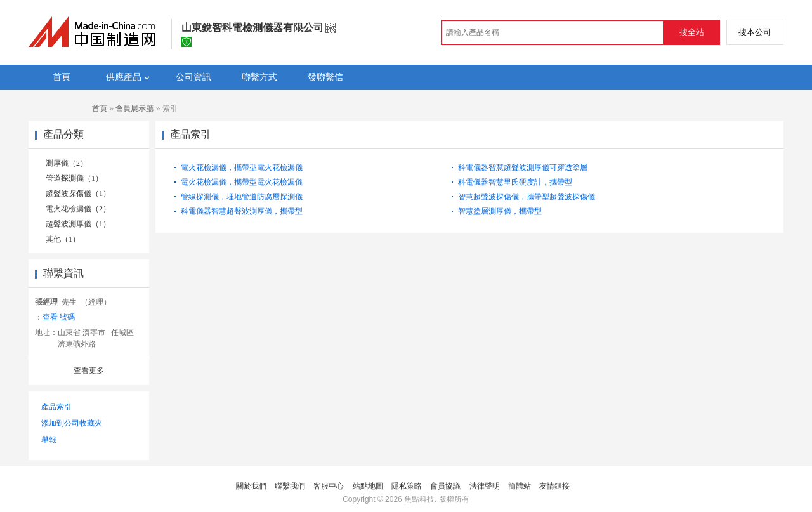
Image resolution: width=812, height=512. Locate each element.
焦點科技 (419, 499)
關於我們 (251, 486)
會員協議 (445, 486)
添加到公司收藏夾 (72, 423)
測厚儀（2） (67, 163)
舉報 (49, 440)
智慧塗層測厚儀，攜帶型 (500, 211)
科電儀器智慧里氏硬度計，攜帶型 (515, 182)
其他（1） (63, 239)
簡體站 (520, 486)
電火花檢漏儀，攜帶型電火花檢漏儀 (242, 167)
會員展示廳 (134, 108)
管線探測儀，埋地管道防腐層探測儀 (242, 197)
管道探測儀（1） (74, 178)
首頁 (100, 108)
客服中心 (329, 486)
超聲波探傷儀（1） (78, 194)
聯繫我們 (290, 486)
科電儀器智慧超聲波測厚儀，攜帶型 (242, 211)
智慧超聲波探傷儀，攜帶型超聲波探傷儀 (527, 197)
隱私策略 (407, 486)
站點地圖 (368, 486)
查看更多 (89, 371)
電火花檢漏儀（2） (78, 209)
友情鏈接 (554, 486)
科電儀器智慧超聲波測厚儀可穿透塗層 (523, 167)
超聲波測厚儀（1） (78, 224)
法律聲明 (485, 486)
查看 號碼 (59, 317)
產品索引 (56, 407)
